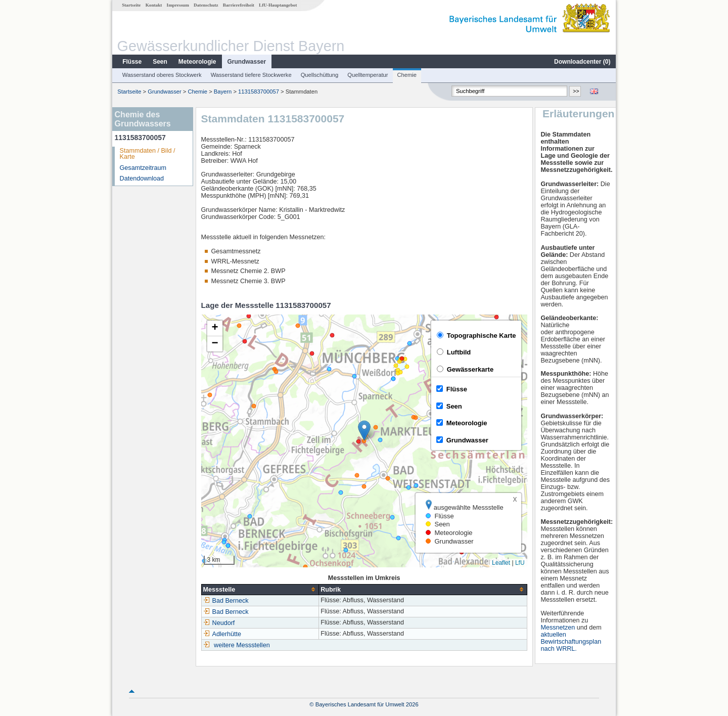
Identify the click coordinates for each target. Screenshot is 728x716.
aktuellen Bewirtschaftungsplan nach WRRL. (571, 642)
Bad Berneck (226, 601)
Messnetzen (558, 628)
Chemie (407, 75)
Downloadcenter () (582, 62)
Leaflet (501, 563)
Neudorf (219, 623)
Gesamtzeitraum (143, 168)
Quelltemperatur (368, 75)
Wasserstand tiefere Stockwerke (251, 75)
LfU (520, 563)
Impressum (178, 5)
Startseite (131, 5)
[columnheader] (260, 589)
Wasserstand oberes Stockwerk (162, 75)
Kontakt (154, 5)
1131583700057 (259, 92)
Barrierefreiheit (239, 5)
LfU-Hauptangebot (278, 5)
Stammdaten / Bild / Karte (148, 154)
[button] (364, 431)
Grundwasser (247, 62)
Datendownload (142, 178)
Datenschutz (206, 5)
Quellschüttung (320, 75)
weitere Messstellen (242, 645)
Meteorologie (197, 62)
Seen (160, 62)
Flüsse (132, 62)
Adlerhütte (222, 634)
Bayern (223, 92)
